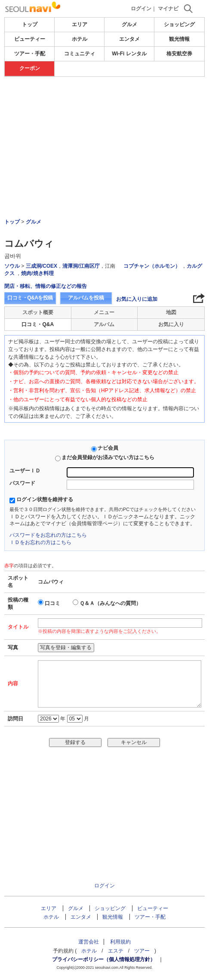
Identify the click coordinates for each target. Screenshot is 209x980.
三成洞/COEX (41, 266)
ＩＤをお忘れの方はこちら (40, 542)
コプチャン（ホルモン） (152, 266)
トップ (30, 24)
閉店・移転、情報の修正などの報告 (46, 286)
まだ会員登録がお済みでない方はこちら (108, 457)
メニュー (104, 312)
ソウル (12, 266)
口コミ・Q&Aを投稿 (30, 298)
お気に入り (171, 324)
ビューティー (30, 39)
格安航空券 (179, 54)
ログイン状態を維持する (45, 499)
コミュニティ (80, 54)
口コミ (52, 603)
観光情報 (179, 39)
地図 (171, 312)
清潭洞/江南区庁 (81, 266)
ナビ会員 (108, 448)
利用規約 (120, 942)
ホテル (80, 39)
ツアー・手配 (30, 54)
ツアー (142, 951)
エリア (80, 24)
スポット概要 (38, 312)
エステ (116, 951)
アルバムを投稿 (86, 298)
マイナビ (168, 9)
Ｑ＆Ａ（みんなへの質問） (110, 603)
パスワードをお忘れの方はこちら (48, 535)
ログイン (141, 9)
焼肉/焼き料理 (37, 273)
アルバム (104, 324)
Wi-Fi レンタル (129, 54)
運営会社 (89, 942)
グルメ (129, 24)
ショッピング (179, 24)
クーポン (30, 68)
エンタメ (129, 39)
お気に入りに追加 (137, 299)
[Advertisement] (104, 124)
